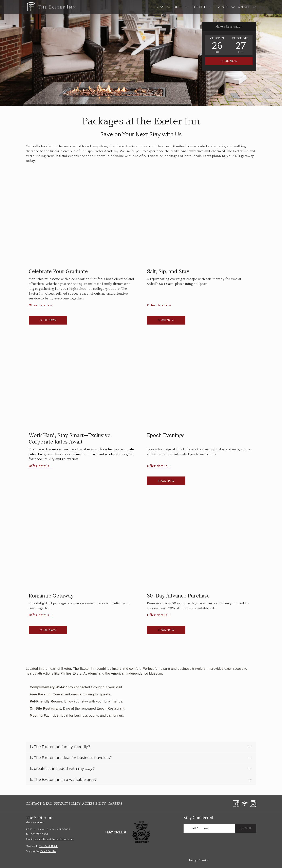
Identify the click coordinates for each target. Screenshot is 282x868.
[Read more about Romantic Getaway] (82, 545)
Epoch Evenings (166, 435)
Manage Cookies (199, 860)
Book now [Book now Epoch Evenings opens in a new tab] (166, 481)
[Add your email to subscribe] (209, 828)
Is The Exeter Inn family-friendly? (141, 747)
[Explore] (199, 7)
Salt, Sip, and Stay (168, 271)
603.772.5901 (39, 834)
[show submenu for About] (254, 7)
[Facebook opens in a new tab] (236, 803)
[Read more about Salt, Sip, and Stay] (200, 221)
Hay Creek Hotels (49, 846)
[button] (217, 45)
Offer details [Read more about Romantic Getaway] (39, 615)
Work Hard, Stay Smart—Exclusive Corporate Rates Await (70, 438)
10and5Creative (48, 851)
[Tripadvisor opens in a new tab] (245, 803)
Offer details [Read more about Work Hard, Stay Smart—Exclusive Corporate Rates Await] (39, 466)
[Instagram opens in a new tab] (253, 803)
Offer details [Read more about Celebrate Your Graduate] (39, 305)
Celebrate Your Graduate (58, 271)
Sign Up (246, 828)
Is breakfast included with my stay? (141, 769)
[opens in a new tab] (116, 832)
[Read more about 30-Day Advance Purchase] (200, 545)
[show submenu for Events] (233, 7)
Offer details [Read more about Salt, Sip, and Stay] (158, 305)
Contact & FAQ (39, 804)
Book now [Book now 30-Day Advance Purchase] (166, 630)
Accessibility (94, 804)
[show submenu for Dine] (187, 7)
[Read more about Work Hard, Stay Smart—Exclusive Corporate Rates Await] (82, 385)
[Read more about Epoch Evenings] (200, 385)
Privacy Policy (67, 804)
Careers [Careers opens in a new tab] (115, 804)
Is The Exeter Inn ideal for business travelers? (141, 758)
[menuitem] (40, 804)
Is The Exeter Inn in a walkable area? (141, 780)
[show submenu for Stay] (169, 7)
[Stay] (160, 7)
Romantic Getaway (51, 596)
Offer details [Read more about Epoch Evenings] (158, 466)
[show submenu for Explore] (211, 7)
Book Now (229, 61)
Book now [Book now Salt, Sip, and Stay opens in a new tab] (166, 320)
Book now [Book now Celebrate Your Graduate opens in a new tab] (48, 320)
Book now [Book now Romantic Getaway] (48, 630)
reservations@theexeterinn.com (54, 839)
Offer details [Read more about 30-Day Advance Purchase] (158, 615)
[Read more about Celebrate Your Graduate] (82, 221)
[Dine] (178, 7)
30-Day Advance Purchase (178, 596)
